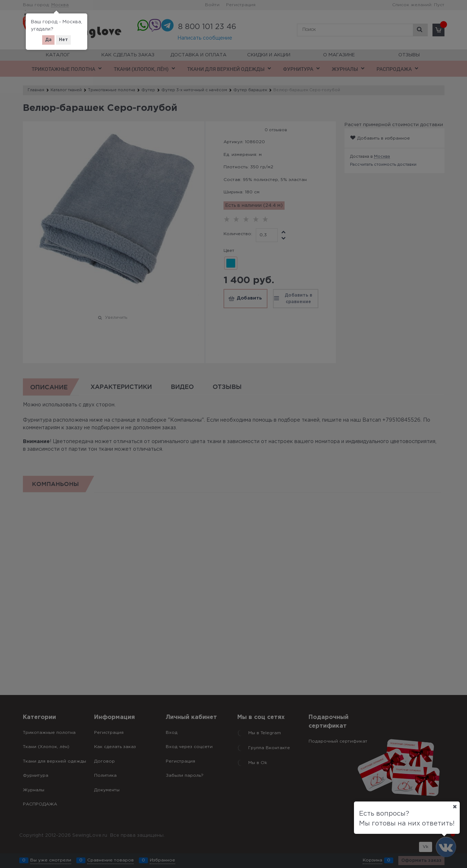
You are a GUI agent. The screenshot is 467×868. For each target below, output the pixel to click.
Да (48, 40)
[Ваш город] (455, 807)
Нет (63, 40)
